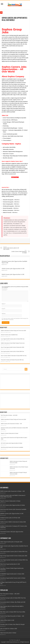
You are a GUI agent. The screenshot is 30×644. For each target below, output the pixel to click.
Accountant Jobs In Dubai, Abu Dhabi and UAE (13, 602)
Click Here (17, 200)
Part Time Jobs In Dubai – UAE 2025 (9, 415)
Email (3, 309)
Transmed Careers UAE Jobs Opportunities (12, 532)
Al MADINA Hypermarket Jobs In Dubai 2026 (12, 574)
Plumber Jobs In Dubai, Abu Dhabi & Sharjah (12, 624)
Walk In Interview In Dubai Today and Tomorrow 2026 (13, 331)
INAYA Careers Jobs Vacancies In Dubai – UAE (11, 424)
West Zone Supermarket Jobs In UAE (10, 564)
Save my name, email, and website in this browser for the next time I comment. (15, 319)
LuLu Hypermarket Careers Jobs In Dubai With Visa (13, 339)
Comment (5, 290)
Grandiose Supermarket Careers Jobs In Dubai (13, 578)
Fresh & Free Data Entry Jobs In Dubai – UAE (12, 616)
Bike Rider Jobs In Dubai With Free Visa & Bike (13, 612)
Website (4, 314)
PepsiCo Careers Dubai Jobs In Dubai (10, 433)
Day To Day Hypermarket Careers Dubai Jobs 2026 (13, 347)
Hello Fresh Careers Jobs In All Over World (12, 248)
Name (4, 304)
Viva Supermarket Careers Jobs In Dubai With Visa (12, 351)
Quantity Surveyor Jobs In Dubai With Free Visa (13, 598)
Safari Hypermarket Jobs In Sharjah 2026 (11, 542)
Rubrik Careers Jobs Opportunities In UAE (13, 274)
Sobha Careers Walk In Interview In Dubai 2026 (13, 522)
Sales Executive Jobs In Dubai (8, 633)
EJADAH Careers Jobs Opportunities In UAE (12, 514)
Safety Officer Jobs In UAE (7, 620)
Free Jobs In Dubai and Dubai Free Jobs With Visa (12, 360)
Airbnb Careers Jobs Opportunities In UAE (13, 269)
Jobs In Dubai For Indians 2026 (9, 629)
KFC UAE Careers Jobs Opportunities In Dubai (12, 443)
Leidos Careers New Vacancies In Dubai (18, 252)
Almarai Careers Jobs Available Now (9, 335)
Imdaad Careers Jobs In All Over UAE (10, 518)
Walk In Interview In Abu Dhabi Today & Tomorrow (13, 343)
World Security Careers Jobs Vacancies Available (12, 447)
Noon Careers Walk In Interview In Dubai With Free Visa (14, 356)
